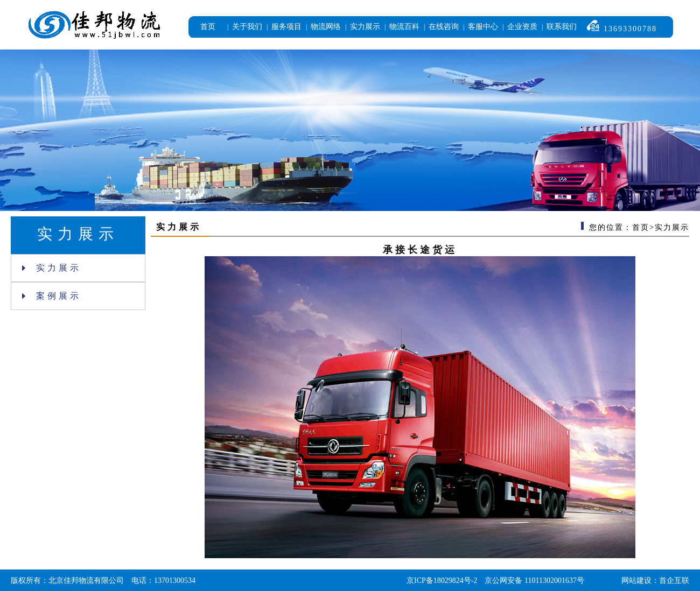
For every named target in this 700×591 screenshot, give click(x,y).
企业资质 (522, 27)
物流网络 (326, 27)
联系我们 (562, 27)
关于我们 (247, 27)
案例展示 (52, 296)
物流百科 (404, 27)
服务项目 (286, 27)
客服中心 (483, 27)
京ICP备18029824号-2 (442, 581)
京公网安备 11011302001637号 (534, 581)
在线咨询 (444, 27)
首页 (208, 27)
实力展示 (365, 27)
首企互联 (674, 581)
